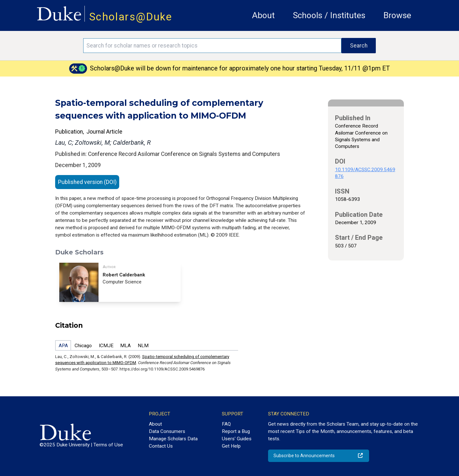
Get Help (231, 446)
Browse (397, 15)
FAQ (226, 424)
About (263, 15)
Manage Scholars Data (173, 439)
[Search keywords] (212, 46)
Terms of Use (108, 445)
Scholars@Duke (131, 17)
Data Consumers (167, 431)
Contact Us (161, 446)
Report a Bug (236, 431)
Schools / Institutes (329, 15)
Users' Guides (237, 439)
